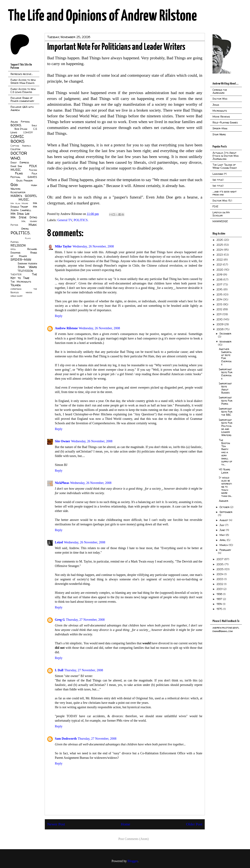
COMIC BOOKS (18, 139)
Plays (28, 238)
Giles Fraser (24, 180)
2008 (220, 329)
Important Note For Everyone (226, 374)
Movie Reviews (221, 117)
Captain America (21, 146)
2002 (220, 584)
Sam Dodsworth (66, 739)
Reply (59, 316)
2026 (220, 240)
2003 (220, 579)
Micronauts (220, 111)
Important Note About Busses (225, 388)
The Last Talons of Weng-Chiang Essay (225, 166)
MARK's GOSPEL (24, 196)
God (14, 185)
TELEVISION (25, 271)
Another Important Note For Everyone (225, 357)
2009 (220, 324)
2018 (220, 280)
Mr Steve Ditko (24, 217)
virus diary (17, 296)
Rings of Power (24, 254)
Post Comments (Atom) (133, 839)
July (222, 525)
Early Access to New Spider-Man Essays (23, 81)
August (224, 520)
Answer (224, 501)
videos (29, 292)
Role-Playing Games (225, 122)
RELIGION (18, 245)
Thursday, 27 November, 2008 (85, 620)
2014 (220, 299)
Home (126, 824)
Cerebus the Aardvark (220, 91)
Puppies (15, 242)
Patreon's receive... (22, 74)
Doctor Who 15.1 (222, 201)
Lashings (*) (220, 174)
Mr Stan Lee (20, 214)
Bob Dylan (21, 129)
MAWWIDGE (220, 221)
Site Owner (62, 441)
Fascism (33, 170)
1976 (220, 609)
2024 (220, 250)
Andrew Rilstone (66, 328)
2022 (220, 260)
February (225, 550)
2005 (220, 569)
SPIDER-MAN (21, 260)
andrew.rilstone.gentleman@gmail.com (226, 629)
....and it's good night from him (225, 193)
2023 (220, 255)
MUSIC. (24, 199)
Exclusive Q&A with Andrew (22, 108)
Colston (15, 149)
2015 (220, 294)
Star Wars (28, 267)
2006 (221, 564)
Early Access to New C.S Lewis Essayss (23, 90)
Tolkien (16, 285)
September (226, 512)
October (225, 507)
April (223, 540)
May (223, 535)
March (224, 545)
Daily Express (20, 162)
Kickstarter (18, 192)
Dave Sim (16, 166)
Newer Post (56, 824)
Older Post (194, 824)
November (225, 342)
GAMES (32, 177)
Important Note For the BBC (226, 412)
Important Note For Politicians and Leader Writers (226, 427)
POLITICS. (81, 220)
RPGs (13, 249)
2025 (220, 245)
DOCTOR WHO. (19, 156)
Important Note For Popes (226, 401)
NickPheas (62, 483)
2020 (220, 270)
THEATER (16, 275)
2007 (220, 559)
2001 (220, 589)
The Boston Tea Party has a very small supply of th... (226, 452)
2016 (220, 289)
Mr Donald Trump (24, 205)
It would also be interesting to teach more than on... (226, 487)
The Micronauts (21, 282)
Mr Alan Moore (19, 203)
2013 (220, 304)
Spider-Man (220, 128)
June (223, 530)
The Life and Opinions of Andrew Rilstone (102, 16)
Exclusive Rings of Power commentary (22, 99)
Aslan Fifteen (20, 122)
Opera (25, 229)
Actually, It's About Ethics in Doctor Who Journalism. (226, 156)
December (225, 334)
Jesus (216, 105)
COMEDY (28, 132)
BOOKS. (16, 125)
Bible (34, 125)
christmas (16, 289)
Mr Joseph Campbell (24, 208)
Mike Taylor (63, 246)
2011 (219, 314)
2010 (220, 319)
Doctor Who (220, 99)
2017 (220, 284)
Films (19, 173)
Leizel (59, 542)
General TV (65, 220)
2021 (220, 265)
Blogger (133, 861)
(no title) (218, 180)
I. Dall (59, 670)
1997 (220, 599)
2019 (220, 275)
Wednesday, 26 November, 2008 (93, 246)
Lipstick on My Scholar (221, 214)
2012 (220, 309)
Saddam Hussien (27, 263)
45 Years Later (224, 471)
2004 (220, 574)
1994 (220, 604)
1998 (220, 594)
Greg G (60, 620)
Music (33, 225)
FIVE (215, 206)
